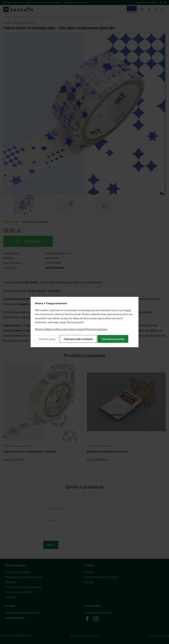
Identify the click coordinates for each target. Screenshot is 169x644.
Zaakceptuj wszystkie (113, 339)
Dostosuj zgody (47, 339)
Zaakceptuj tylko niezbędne (78, 339)
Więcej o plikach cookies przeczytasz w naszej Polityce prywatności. (71, 329)
